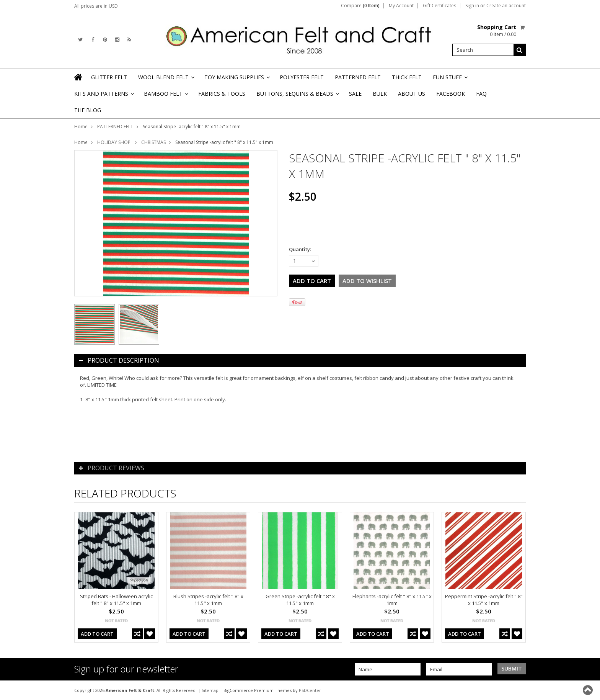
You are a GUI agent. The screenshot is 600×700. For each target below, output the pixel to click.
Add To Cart (97, 634)
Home (81, 127)
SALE (355, 94)
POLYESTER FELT (302, 77)
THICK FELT (407, 77)
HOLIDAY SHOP (114, 142)
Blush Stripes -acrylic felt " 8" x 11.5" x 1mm (208, 600)
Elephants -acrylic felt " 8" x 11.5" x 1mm (392, 600)
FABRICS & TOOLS (222, 94)
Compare (360, 6)
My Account (401, 6)
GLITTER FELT (109, 77)
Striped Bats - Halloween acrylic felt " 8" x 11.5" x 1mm (116, 600)
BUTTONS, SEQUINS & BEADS (297, 96)
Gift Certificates (439, 6)
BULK (380, 94)
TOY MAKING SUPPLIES (236, 79)
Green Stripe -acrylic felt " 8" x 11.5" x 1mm (300, 600)
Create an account (506, 6)
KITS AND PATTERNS (104, 96)
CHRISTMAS (153, 142)
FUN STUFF (450, 79)
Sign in (472, 6)
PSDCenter (310, 690)
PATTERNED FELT (358, 77)
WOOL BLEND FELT (166, 79)
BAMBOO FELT (165, 96)
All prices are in (96, 6)
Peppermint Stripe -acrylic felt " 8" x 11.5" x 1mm (484, 600)
